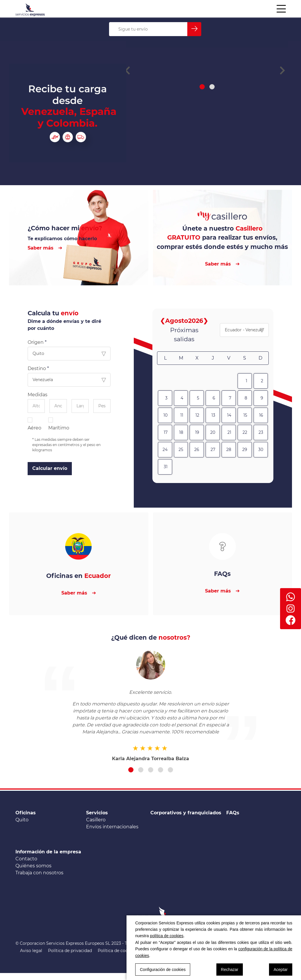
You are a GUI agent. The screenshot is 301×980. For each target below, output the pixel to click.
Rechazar (230, 970)
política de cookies (167, 936)
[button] (202, 125)
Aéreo (34, 424)
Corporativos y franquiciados (186, 813)
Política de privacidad (70, 951)
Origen (36, 342)
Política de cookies (117, 951)
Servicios (97, 813)
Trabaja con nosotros (39, 873)
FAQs (233, 813)
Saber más (41, 248)
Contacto (26, 859)
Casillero (96, 820)
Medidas (38, 395)
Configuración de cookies (163, 970)
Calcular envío (50, 468)
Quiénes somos (33, 866)
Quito (22, 820)
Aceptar (281, 970)
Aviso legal (31, 951)
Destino (37, 368)
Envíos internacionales (112, 827)
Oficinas (26, 813)
